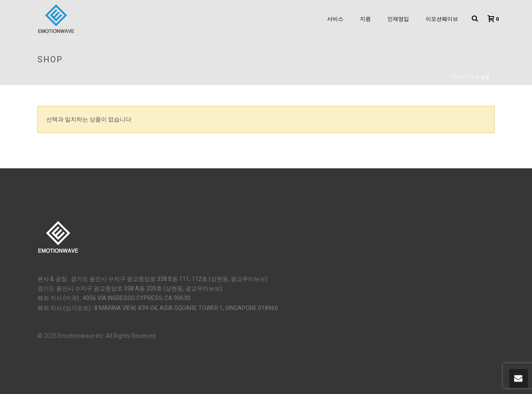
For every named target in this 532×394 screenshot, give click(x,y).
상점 (475, 77)
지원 (365, 19)
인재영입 (398, 19)
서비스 (335, 19)
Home (458, 77)
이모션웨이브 (442, 19)
